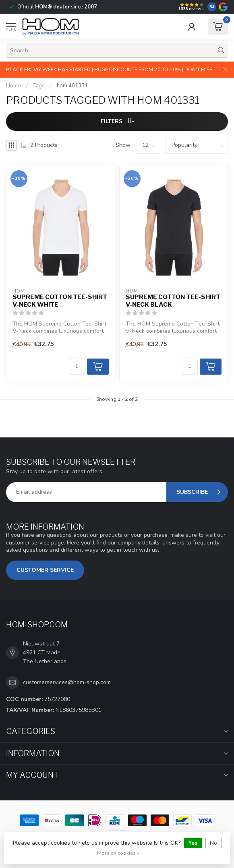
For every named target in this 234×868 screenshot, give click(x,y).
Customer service (45, 570)
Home (13, 86)
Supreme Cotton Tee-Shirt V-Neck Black (173, 301)
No (213, 843)
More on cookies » (118, 853)
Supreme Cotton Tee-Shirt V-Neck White (60, 301)
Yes (193, 843)
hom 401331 (72, 86)
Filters (117, 121)
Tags (39, 86)
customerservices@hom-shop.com (67, 682)
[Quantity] (77, 367)
